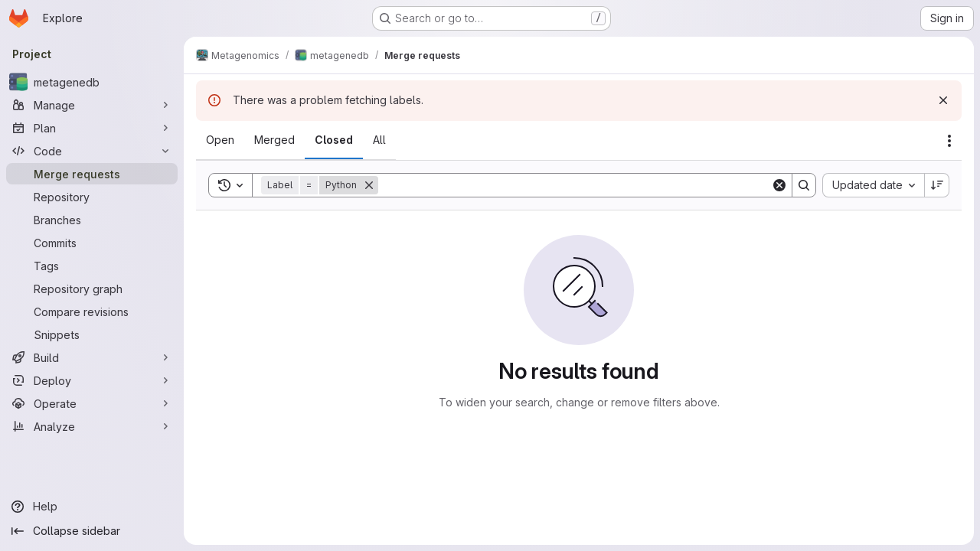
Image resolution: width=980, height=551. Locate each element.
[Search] (575, 185)
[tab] (220, 140)
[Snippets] (92, 334)
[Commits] (92, 243)
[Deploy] (92, 380)
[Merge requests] (92, 174)
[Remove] (369, 185)
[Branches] (92, 220)
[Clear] (779, 185)
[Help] (92, 507)
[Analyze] (92, 426)
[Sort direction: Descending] (937, 185)
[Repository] (92, 197)
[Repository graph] (92, 289)
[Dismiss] (943, 100)
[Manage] (92, 105)
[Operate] (92, 403)
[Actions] (949, 141)
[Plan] (92, 128)
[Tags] (92, 266)
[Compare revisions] (92, 311)
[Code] (92, 151)
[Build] (92, 357)
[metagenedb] (92, 82)
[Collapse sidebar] (92, 531)
